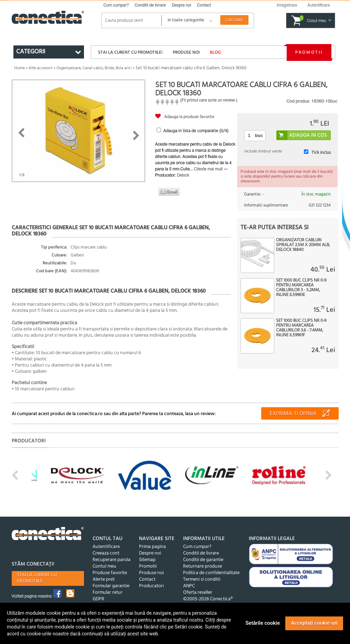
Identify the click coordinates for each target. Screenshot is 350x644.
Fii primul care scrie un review (208, 100)
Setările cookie (263, 623)
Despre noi (181, 5)
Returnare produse (203, 566)
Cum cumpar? (116, 5)
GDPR (98, 599)
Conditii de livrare (150, 5)
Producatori (151, 586)
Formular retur (108, 593)
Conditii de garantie (203, 560)
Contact (204, 5)
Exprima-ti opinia (293, 414)
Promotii (309, 52)
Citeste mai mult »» (211, 169)
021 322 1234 (320, 205)
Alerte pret (104, 579)
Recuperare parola (112, 560)
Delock (183, 175)
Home (19, 68)
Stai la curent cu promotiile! (130, 52)
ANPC (189, 586)
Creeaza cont (106, 553)
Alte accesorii (41, 68)
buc (259, 135)
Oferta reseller (198, 593)
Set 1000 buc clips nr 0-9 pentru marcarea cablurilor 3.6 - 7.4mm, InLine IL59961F (301, 328)
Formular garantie (111, 586)
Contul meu (104, 566)
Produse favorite (110, 573)
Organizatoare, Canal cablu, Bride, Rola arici (94, 68)
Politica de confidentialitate (211, 573)
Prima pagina (152, 547)
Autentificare (106, 547)
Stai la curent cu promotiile (37, 578)
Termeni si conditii (202, 579)
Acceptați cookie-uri (314, 623)
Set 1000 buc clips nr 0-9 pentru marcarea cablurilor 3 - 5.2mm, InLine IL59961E (301, 288)
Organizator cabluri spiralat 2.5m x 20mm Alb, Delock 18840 (303, 245)
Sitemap (147, 560)
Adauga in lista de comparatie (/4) (196, 131)
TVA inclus (321, 153)
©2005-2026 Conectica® (208, 599)
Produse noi (186, 52)
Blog (215, 52)
